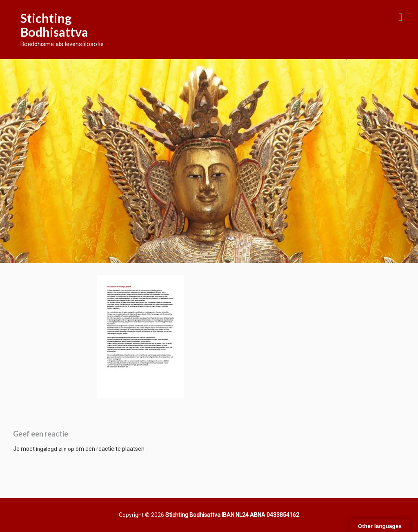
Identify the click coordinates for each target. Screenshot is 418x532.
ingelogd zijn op (55, 449)
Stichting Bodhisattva (54, 25)
